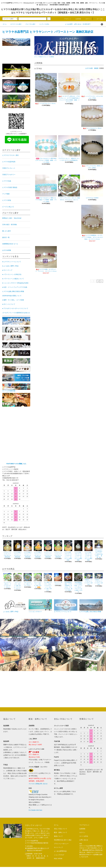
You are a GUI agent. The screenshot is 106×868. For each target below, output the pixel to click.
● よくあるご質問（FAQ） (11, 266)
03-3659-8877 (87, 24)
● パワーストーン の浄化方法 (12, 274)
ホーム (5, 24)
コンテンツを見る (43, 24)
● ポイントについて (9, 304)
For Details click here (35, 810)
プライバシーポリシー (61, 844)
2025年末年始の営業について (12, 296)
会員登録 (77, 19)
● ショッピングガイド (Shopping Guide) (15, 283)
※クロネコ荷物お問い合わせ (38, 784)
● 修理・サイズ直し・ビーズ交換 (13, 300)
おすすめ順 (89, 68)
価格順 (96, 68)
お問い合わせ (78, 24)
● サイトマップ (7, 270)
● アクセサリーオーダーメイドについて (15, 308)
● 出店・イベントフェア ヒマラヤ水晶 (15, 287)
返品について (58, 836)
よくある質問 (69, 24)
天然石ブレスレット (44, 57)
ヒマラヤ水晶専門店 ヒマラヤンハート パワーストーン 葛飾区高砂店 (48, 32)
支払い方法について (61, 829)
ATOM (60, 859)
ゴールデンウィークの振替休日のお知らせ (16, 313)
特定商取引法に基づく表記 (63, 840)
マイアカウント (84, 825)
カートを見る (84, 836)
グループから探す (29, 24)
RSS (56, 859)
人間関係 (52, 57)
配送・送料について (61, 832)
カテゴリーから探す (15, 24)
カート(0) (98, 19)
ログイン (87, 19)
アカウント (66, 19)
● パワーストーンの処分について (13, 279)
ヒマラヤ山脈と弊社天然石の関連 (13, 291)
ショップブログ (59, 855)
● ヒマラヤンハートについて (12, 262)
